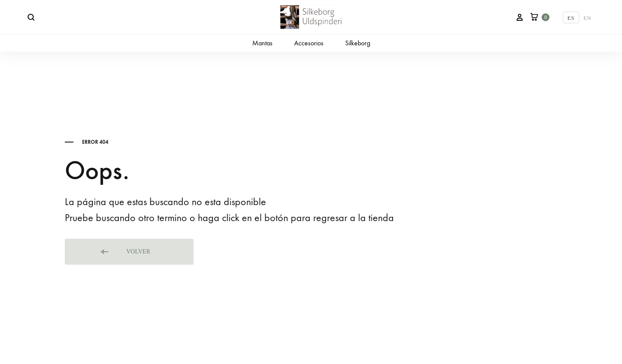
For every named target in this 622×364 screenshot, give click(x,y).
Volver (125, 252)
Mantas (262, 43)
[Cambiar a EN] (587, 18)
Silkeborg (358, 43)
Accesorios (309, 43)
